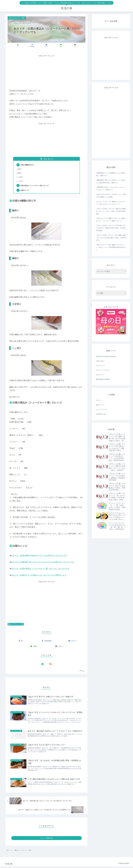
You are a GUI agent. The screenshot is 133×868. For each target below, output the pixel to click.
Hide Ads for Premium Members (106, 356)
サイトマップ (100, 366)
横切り (20, 173)
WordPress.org (101, 414)
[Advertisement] (46, 72)
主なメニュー (100, 375)
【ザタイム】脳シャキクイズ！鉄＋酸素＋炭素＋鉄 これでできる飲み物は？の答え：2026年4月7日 (111, 238)
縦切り (20, 169)
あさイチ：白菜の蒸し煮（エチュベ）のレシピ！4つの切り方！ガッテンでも (43, 563)
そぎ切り (21, 178)
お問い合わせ (100, 361)
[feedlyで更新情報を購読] (44, 665)
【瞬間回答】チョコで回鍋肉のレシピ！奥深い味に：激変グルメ (111, 174)
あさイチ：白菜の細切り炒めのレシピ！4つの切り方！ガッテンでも (39, 557)
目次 (45, 159)
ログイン (99, 400)
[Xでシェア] (20, 45)
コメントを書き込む (47, 840)
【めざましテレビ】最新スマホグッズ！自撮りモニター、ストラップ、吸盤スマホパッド (111, 220)
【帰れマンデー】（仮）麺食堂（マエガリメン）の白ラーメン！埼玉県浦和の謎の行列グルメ (111, 247)
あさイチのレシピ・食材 (16, 625)
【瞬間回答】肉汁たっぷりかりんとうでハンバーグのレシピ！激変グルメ (111, 189)
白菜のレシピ (26, 191)
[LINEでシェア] (60, 45)
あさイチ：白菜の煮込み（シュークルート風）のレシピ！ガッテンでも (40, 570)
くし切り (21, 182)
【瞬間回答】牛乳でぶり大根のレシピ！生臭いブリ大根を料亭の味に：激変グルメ (111, 181)
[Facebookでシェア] (33, 45)
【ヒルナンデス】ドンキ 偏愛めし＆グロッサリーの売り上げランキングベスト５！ (110, 203)
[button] (73, 45)
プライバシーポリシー (103, 370)
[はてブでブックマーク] (46, 45)
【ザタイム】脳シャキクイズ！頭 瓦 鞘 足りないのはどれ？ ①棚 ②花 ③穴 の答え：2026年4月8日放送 (111, 228)
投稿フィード (100, 405)
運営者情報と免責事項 (103, 379)
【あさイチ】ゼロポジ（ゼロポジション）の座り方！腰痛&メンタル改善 (111, 196)
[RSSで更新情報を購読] (49, 665)
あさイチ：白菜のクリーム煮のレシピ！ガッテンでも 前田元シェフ (39, 576)
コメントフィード (102, 409)
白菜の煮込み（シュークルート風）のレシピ (37, 186)
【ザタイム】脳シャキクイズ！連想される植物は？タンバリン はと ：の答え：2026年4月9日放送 (111, 211)
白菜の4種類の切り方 (28, 165)
